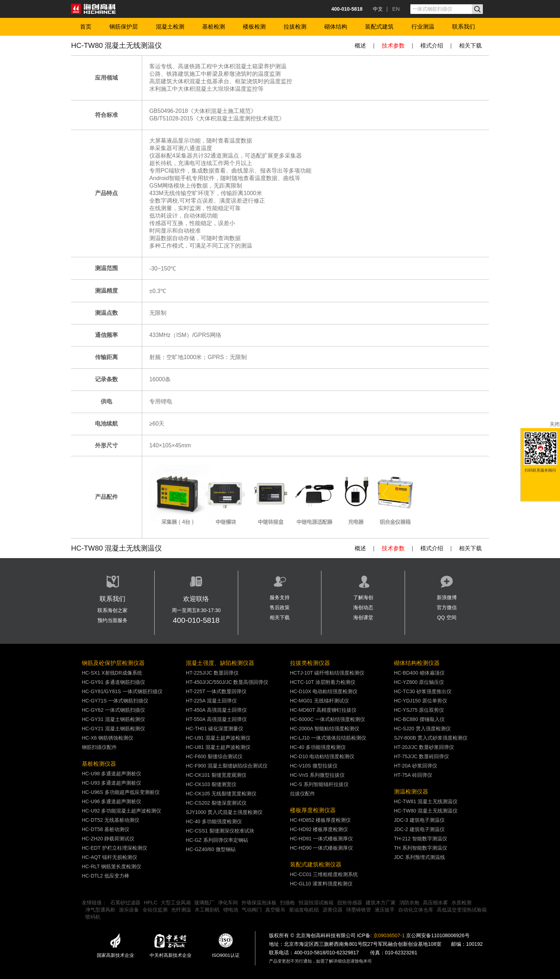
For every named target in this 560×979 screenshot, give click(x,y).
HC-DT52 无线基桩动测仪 (111, 820)
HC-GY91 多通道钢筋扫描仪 (113, 682)
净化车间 (228, 903)
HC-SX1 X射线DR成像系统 (112, 673)
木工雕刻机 (207, 910)
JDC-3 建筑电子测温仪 (419, 820)
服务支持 (280, 597)
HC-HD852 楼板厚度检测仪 (320, 820)
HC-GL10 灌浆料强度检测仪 (321, 884)
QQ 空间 (447, 617)
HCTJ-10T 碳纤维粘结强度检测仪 (327, 673)
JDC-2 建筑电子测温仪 (419, 829)
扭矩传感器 (350, 903)
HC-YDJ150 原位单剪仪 (421, 701)
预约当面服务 (112, 620)
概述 (360, 46)
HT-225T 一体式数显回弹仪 (216, 691)
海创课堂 (363, 617)
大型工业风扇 (176, 903)
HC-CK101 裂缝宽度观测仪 (216, 775)
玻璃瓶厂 (204, 903)
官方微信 (447, 607)
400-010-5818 (196, 620)
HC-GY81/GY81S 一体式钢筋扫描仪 (122, 691)
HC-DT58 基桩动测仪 (106, 829)
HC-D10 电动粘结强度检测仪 (322, 756)
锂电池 (231, 910)
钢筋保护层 (124, 27)
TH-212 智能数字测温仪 (421, 839)
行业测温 (423, 27)
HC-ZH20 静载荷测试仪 (108, 839)
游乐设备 (129, 910)
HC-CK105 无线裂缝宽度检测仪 (221, 794)
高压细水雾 (435, 903)
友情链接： (94, 903)
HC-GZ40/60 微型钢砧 (211, 849)
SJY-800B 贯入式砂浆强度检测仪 (431, 738)
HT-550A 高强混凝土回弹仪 (216, 719)
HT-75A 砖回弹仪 (413, 775)
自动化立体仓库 (416, 910)
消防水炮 (409, 903)
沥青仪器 (332, 910)
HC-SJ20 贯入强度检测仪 (422, 729)
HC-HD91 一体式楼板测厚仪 (322, 839)
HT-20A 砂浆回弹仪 (416, 766)
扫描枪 (287, 903)
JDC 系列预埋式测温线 (419, 857)
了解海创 (363, 597)
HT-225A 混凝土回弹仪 (211, 701)
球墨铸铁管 (359, 910)
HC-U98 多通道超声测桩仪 (111, 774)
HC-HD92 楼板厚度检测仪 (319, 829)
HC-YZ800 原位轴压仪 (419, 682)
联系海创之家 (112, 610)
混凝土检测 (170, 27)
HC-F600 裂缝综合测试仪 (214, 756)
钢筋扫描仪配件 (99, 747)
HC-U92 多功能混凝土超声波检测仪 (121, 811)
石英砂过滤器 (125, 903)
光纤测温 (181, 910)
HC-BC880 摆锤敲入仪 (419, 719)
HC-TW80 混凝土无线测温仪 (426, 811)
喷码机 (93, 917)
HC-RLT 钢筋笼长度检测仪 (111, 866)
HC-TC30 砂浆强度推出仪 (423, 691)
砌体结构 (336, 27)
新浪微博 (447, 597)
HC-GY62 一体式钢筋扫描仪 (113, 710)
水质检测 (461, 903)
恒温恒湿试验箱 (316, 903)
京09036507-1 (389, 935)
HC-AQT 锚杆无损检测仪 (109, 857)
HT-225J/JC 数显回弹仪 (212, 673)
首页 (86, 27)
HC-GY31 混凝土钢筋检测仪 (113, 719)
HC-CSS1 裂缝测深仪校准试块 (220, 831)
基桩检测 (214, 27)
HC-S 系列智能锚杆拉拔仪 (319, 784)
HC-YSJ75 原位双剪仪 (419, 710)
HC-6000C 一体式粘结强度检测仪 (327, 719)
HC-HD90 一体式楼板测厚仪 (322, 848)
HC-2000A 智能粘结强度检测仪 (325, 729)
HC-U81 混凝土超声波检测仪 (218, 747)
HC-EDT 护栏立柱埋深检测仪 (114, 848)
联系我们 (464, 27)
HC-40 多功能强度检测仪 (214, 821)
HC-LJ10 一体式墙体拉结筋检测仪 (328, 738)
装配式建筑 (379, 27)
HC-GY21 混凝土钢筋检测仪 (113, 729)
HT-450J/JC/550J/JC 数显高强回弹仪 (227, 682)
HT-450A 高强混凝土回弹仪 (216, 710)
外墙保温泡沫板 (259, 903)
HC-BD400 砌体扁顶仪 (419, 673)
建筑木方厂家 (381, 903)
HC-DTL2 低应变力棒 (106, 876)
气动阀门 (252, 910)
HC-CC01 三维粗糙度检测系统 (324, 874)
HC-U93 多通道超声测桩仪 (111, 783)
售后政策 (280, 607)
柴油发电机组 (304, 910)
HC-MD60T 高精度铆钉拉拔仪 (323, 710)
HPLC (151, 903)
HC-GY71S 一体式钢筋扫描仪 (115, 701)
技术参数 (393, 46)
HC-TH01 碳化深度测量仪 (214, 729)
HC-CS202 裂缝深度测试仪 (216, 803)
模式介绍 (432, 46)
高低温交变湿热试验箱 (462, 910)
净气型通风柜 (100, 910)
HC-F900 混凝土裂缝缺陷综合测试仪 (227, 766)
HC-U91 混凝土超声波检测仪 (218, 738)
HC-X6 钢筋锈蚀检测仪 (107, 738)
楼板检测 (254, 27)
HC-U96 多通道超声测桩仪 (111, 801)
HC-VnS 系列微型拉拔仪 (317, 775)
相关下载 (470, 46)
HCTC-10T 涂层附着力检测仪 (323, 682)
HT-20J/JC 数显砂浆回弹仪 (424, 747)
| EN (393, 9)
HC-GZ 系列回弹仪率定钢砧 (217, 840)
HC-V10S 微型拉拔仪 (314, 766)
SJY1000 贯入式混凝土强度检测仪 (224, 812)
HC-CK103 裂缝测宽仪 (211, 784)
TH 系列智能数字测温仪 (421, 848)
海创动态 (363, 607)
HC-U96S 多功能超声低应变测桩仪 (121, 792)
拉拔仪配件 (302, 794)
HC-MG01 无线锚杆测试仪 (319, 701)
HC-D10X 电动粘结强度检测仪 (324, 691)
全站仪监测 (155, 910)
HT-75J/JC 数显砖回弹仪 (421, 756)
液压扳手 (385, 910)
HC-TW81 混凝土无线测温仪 (426, 801)
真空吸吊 (275, 910)
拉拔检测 (295, 27)
